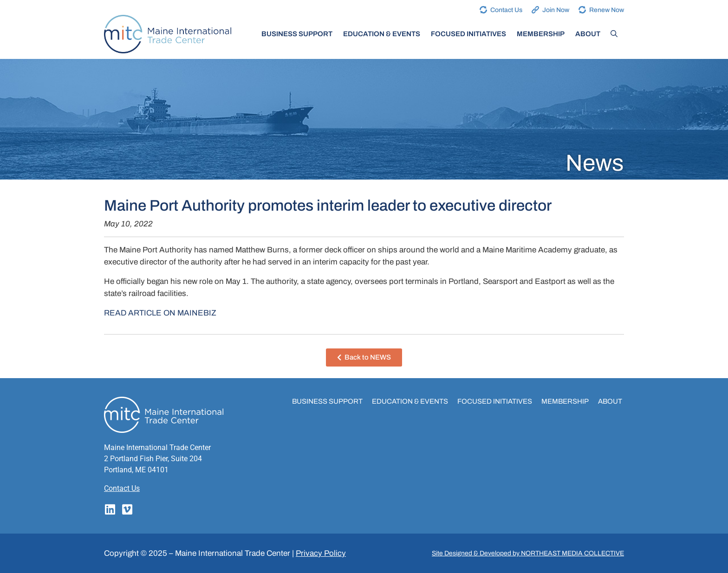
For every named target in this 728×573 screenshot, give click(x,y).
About (588, 34)
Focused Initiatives (468, 34)
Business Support (297, 34)
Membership (541, 34)
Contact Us (506, 10)
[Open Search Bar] (614, 34)
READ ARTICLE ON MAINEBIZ (160, 313)
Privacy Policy (321, 553)
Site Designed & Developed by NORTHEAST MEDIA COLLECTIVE (528, 553)
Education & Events (382, 34)
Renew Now (607, 10)
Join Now (556, 10)
